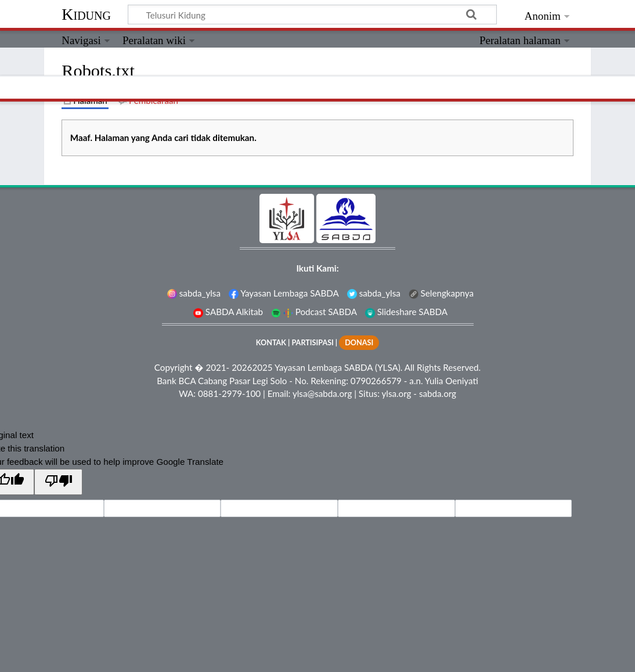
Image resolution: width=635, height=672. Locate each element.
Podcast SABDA (314, 312)
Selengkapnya (441, 293)
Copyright (174, 367)
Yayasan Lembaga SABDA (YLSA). (338, 367)
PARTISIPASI (312, 343)
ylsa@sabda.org (322, 393)
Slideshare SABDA (406, 312)
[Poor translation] (58, 482)
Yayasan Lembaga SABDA (284, 293)
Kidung (86, 14)
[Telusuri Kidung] (312, 15)
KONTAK (271, 343)
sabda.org (438, 393)
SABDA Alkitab (228, 312)
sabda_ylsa (194, 293)
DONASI (359, 343)
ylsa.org (396, 393)
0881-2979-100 (229, 393)
